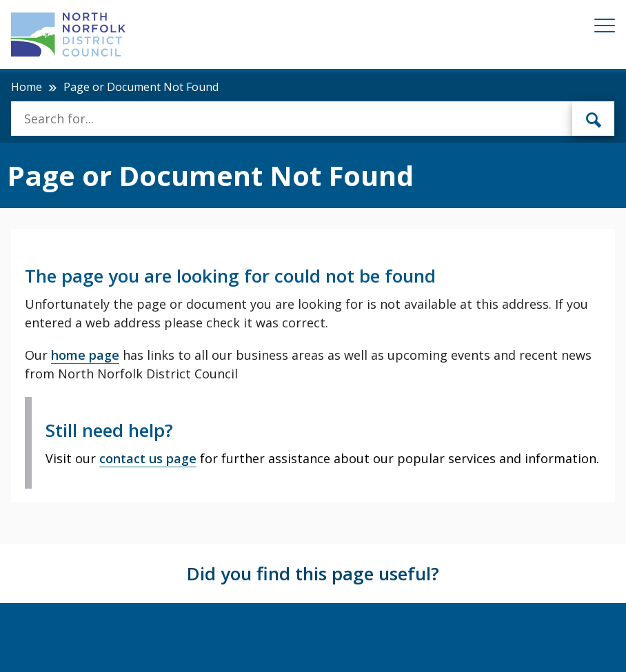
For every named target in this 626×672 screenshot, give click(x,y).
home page (85, 355)
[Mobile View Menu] (605, 28)
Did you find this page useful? (313, 573)
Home (27, 87)
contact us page (148, 458)
